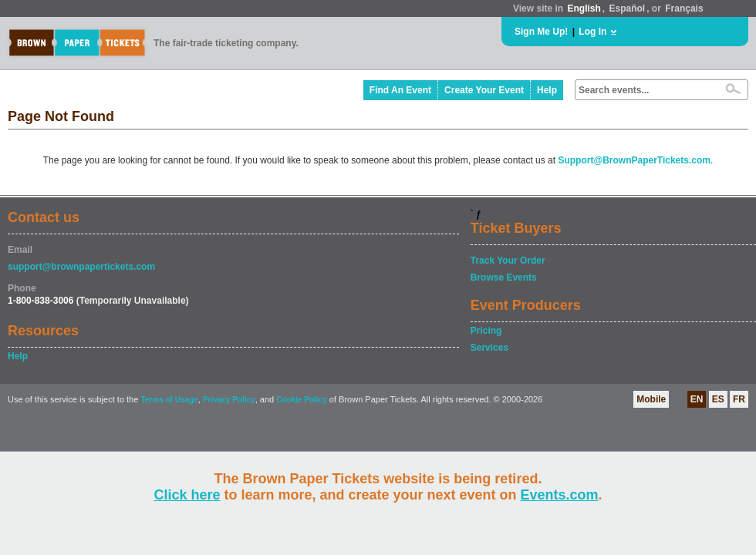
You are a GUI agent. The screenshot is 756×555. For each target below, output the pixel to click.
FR (739, 399)
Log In (592, 32)
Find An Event (400, 90)
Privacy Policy (229, 400)
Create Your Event (484, 90)
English (584, 8)
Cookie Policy (302, 400)
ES (718, 399)
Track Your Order (508, 261)
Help (547, 90)
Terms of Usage (169, 400)
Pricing (486, 331)
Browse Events (504, 277)
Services (489, 348)
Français (684, 8)
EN (697, 399)
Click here (187, 495)
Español (628, 8)
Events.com (560, 495)
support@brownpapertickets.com (81, 267)
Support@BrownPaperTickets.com (634, 160)
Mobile (651, 399)
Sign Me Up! (541, 32)
